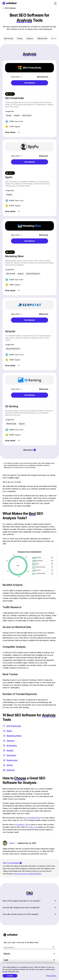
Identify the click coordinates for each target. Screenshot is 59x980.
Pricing (20, 38)
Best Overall (8, 38)
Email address (9, 947)
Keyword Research (33, 274)
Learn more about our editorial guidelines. (28, 874)
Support (22, 424)
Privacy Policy (51, 976)
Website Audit (42, 38)
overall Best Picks (33, 818)
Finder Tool (33, 827)
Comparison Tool (22, 824)
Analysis (17, 115)
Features (30, 38)
